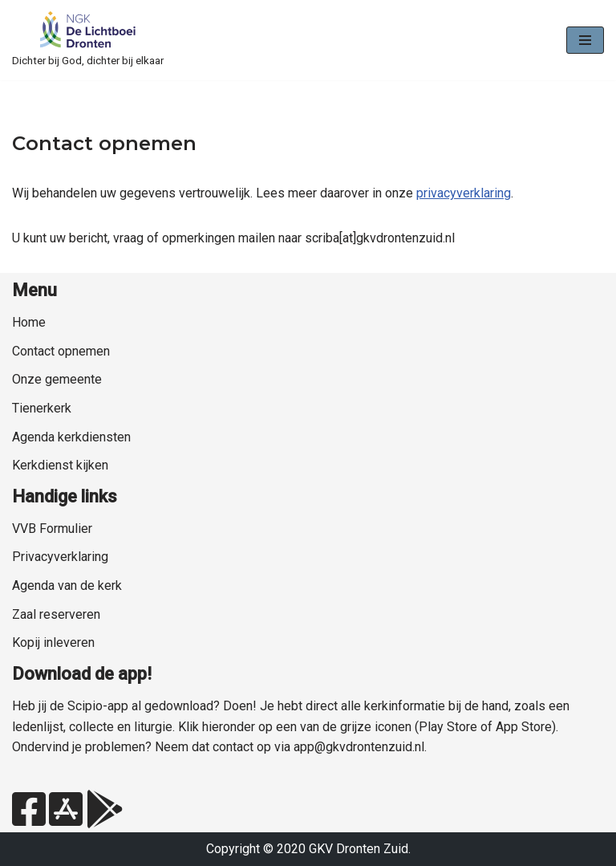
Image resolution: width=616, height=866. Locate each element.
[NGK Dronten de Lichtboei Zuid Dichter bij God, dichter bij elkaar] (88, 40)
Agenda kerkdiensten (71, 437)
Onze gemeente (57, 379)
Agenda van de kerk (67, 585)
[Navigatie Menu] (585, 40)
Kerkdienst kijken (60, 465)
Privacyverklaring (60, 557)
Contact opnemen (61, 351)
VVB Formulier (52, 529)
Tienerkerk (42, 408)
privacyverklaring (464, 193)
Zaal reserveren (56, 614)
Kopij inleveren (53, 642)
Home (29, 322)
